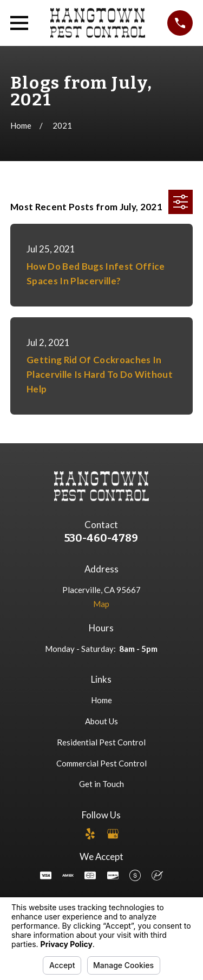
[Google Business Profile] (113, 834)
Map (101, 604)
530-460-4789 (101, 538)
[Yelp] (90, 834)
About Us (101, 721)
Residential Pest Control (101, 742)
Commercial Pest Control (101, 763)
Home (101, 700)
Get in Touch (101, 784)
